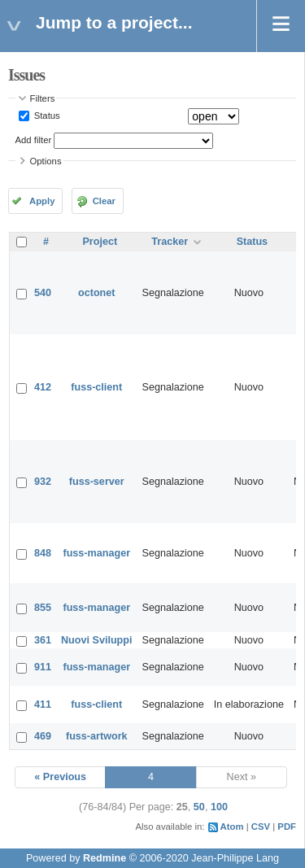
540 (43, 293)
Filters (43, 98)
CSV (261, 827)
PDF (287, 827)
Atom (232, 827)
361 (43, 640)
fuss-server (97, 482)
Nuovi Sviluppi (96, 640)
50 (199, 807)
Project (100, 242)
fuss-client (96, 387)
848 (43, 553)
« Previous (60, 777)
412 (43, 387)
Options (46, 161)
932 (43, 482)
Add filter (34, 140)
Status (46, 116)
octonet (96, 293)
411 (43, 704)
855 (43, 608)
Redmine (105, 858)
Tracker (170, 242)
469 (43, 736)
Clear (104, 201)
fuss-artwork (97, 736)
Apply (42, 201)
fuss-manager (96, 553)
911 (43, 667)
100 (219, 807)
